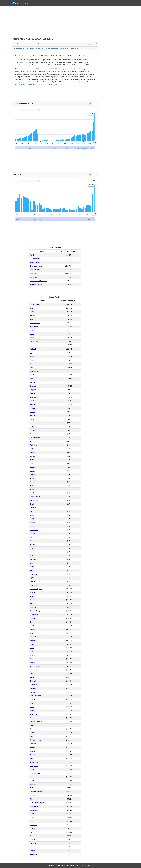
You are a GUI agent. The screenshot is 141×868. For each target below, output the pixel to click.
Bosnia (32, 725)
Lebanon (33, 626)
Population (16, 44)
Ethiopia (33, 604)
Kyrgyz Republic (35, 666)
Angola (32, 600)
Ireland (32, 563)
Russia (32, 312)
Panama (32, 851)
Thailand (33, 452)
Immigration (90, 44)
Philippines (33, 445)
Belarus (32, 541)
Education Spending (52, 48)
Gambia (32, 840)
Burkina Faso (34, 585)
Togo (32, 736)
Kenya (32, 570)
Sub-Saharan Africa (36, 285)
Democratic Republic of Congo (40, 611)
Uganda (32, 581)
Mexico (32, 382)
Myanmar (33, 467)
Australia (33, 357)
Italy (31, 353)
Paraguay (33, 688)
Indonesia (33, 397)
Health (38, 44)
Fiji (31, 799)
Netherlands (34, 371)
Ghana (32, 707)
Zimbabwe (33, 788)
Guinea (32, 644)
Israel (32, 345)
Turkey (32, 364)
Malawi (32, 770)
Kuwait (32, 427)
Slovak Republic (35, 497)
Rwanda (32, 747)
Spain (32, 368)
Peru (31, 511)
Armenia (33, 552)
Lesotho (33, 814)
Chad (32, 652)
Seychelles (33, 825)
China (32, 308)
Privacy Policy (75, 865)
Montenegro (34, 762)
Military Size (30, 48)
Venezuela (33, 854)
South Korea (34, 341)
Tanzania (33, 607)
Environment (74, 44)
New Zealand (34, 493)
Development (55, 44)
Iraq (31, 441)
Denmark (33, 408)
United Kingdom (35, 323)
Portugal (33, 475)
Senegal (33, 663)
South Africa (34, 500)
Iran (31, 423)
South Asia (33, 277)
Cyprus (32, 633)
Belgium (33, 416)
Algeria (32, 375)
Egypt (32, 519)
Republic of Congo (36, 740)
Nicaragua (33, 784)
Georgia (32, 629)
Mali (31, 596)
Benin (32, 758)
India (31, 319)
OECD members (35, 259)
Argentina (33, 482)
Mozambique (34, 670)
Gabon (32, 703)
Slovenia (33, 593)
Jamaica (33, 711)
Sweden (33, 393)
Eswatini (33, 795)
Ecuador (32, 504)
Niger (32, 674)
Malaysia (33, 478)
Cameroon (33, 659)
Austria (32, 460)
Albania (32, 655)
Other (98, 44)
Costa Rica (33, 843)
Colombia (33, 386)
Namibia (33, 692)
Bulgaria (32, 522)
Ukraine (32, 330)
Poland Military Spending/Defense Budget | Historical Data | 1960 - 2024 (39, 84)
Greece (32, 419)
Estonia (32, 545)
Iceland (32, 847)
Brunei (32, 648)
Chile (32, 463)
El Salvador (33, 681)
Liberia (32, 817)
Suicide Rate (40, 48)
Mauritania (33, 714)
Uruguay (32, 534)
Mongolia (33, 744)
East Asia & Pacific (36, 266)
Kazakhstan (34, 574)
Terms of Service (87, 865)
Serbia (32, 526)
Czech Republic (35, 438)
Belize (32, 821)
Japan (32, 338)
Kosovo (32, 755)
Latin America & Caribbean (38, 281)
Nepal (32, 677)
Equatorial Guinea (35, 773)
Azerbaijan (33, 489)
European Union (35, 270)
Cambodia (33, 618)
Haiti (31, 832)
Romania (33, 412)
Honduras (33, 637)
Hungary (33, 471)
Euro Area (33, 273)
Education (45, 44)
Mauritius (33, 829)
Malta (32, 781)
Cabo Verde (34, 836)
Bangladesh (34, 486)
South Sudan (34, 530)
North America (34, 262)
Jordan (32, 515)
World (32, 255)
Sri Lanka (33, 559)
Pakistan (33, 405)
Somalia (32, 729)
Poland (33, 349)
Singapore (33, 390)
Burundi (32, 751)
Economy (25, 44)
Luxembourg (34, 615)
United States (34, 304)
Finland (32, 430)
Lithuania (33, 508)
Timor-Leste (34, 806)
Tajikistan (33, 718)
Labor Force (65, 44)
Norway (32, 401)
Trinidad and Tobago (36, 722)
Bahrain (32, 556)
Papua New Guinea (36, 792)
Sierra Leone (34, 810)
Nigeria (32, 578)
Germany (33, 315)
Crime (82, 44)
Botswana (33, 640)
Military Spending (18, 48)
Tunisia (32, 567)
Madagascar (34, 766)
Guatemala (33, 685)
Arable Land (74, 48)
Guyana (32, 733)
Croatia (32, 537)
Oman (32, 449)
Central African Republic (38, 803)
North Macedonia (35, 696)
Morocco (33, 456)
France (32, 334)
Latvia (32, 548)
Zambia (32, 699)
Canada (32, 360)
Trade (32, 44)
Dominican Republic (36, 589)
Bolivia (32, 622)
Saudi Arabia (34, 327)
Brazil (32, 379)
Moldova (33, 777)
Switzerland (34, 434)
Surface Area (64, 48)
